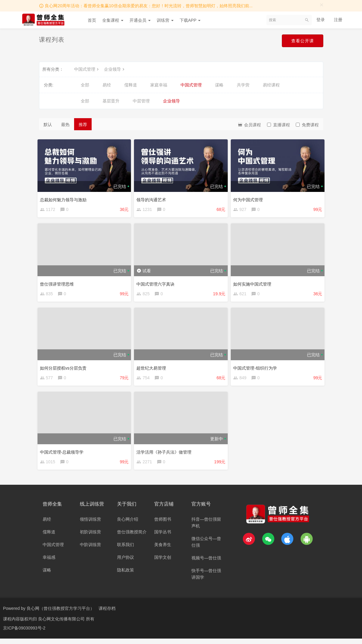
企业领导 (115, 69)
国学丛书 (163, 537)
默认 (48, 125)
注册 (338, 20)
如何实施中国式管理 (254, 283)
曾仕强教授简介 (132, 537)
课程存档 (107, 614)
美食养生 (163, 550)
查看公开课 (301, 41)
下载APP (190, 20)
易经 (107, 85)
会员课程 (249, 124)
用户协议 (126, 563)
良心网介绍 (128, 525)
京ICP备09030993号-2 (24, 633)
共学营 (243, 85)
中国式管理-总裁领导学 (63, 455)
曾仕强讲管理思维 (58, 283)
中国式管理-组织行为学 (257, 369)
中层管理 (141, 101)
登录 (321, 20)
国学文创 (163, 563)
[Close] (322, 5)
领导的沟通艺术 (153, 198)
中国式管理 (87, 69)
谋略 (219, 85)
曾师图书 (163, 525)
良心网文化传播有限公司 (62, 624)
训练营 (165, 20)
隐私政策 (126, 575)
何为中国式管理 (249, 198)
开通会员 (140, 20)
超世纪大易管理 (153, 369)
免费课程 (307, 125)
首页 (92, 20)
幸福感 (49, 563)
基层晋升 (111, 101)
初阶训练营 (90, 537)
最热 (65, 125)
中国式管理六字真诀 (157, 283)
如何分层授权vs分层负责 (65, 369)
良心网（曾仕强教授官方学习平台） (60, 614)
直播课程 (279, 125)
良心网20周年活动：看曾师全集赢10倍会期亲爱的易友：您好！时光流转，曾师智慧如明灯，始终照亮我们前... (149, 6)
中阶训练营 (90, 550)
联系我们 (126, 550)
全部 (85, 85)
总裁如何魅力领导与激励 (65, 198)
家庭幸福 (159, 85)
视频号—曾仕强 (206, 563)
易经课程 (271, 85)
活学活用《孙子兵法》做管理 (165, 455)
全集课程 (113, 20)
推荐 (83, 125)
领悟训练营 (90, 525)
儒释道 (131, 85)
